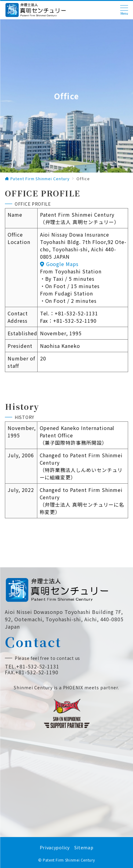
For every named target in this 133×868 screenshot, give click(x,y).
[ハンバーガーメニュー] (124, 10)
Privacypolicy (55, 847)
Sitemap (84, 847)
